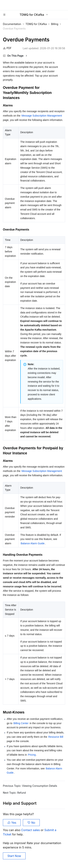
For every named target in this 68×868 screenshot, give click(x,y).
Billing (55, 24)
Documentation (12, 24)
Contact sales (31, 830)
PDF (7, 48)
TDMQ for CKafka (36, 24)
